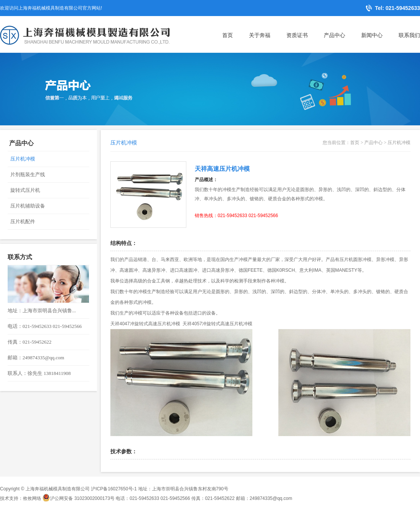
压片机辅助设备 (28, 206)
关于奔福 (260, 35)
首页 (228, 35)
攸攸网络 (32, 498)
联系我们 (409, 35)
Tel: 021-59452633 (397, 8)
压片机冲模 (23, 159)
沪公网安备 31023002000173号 (78, 498)
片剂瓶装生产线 (28, 174)
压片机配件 (23, 221)
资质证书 (297, 35)
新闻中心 (372, 35)
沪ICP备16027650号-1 (114, 489)
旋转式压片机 (25, 190)
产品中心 (334, 35)
